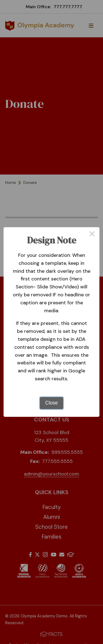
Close (51, 403)
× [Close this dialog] (92, 235)
